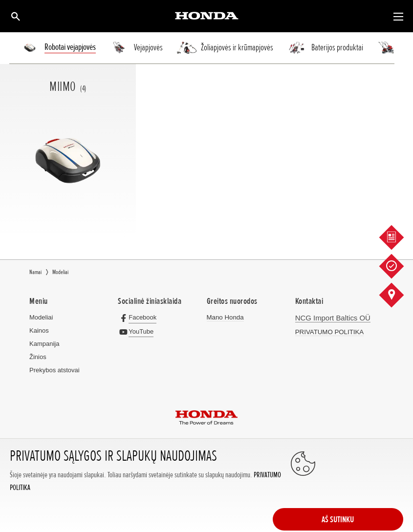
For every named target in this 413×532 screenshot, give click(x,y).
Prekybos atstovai (54, 370)
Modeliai (41, 317)
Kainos (39, 330)
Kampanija (44, 344)
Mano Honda (225, 317)
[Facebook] (139, 317)
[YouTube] (138, 331)
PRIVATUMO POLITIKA (329, 331)
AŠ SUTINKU (364, 494)
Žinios (38, 357)
